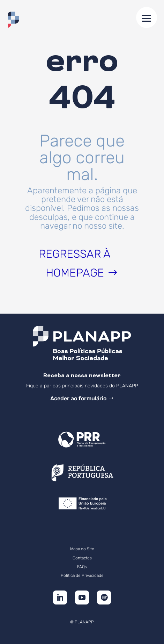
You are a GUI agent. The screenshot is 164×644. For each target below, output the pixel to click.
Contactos (82, 558)
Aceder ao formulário (78, 398)
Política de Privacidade (82, 575)
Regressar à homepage (75, 263)
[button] (147, 17)
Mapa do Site (82, 549)
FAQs (82, 567)
